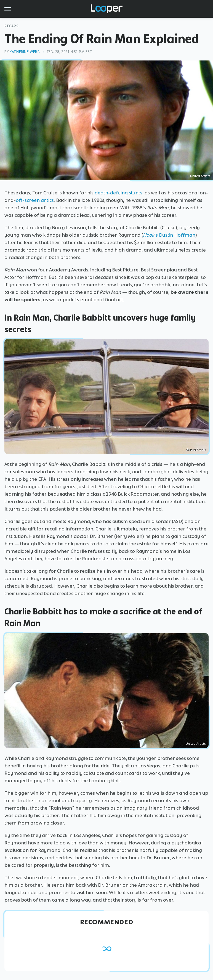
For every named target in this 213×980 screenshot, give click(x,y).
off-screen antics (35, 200)
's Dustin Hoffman (169, 235)
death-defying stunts (119, 193)
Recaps (12, 26)
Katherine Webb (25, 52)
